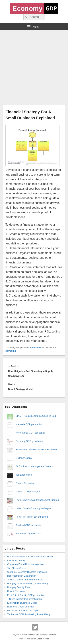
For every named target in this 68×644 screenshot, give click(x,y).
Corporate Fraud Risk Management (26, 564)
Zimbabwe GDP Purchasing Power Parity (29, 614)
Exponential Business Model (22, 603)
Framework (35, 348)
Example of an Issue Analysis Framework (37, 450)
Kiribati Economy (16, 560)
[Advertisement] (34, 66)
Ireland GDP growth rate (28, 534)
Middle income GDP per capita (23, 610)
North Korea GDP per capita (30, 433)
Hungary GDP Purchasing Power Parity (28, 583)
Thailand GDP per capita (28, 525)
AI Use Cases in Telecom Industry (25, 580)
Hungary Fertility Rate (19, 587)
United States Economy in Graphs (33, 508)
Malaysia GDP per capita (29, 424)
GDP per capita (24, 458)
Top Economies (24, 475)
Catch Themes (43, 639)
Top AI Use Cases (17, 568)
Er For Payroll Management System (34, 466)
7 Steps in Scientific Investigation (24, 599)
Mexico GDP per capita (28, 492)
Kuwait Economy (16, 591)
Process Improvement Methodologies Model (30, 557)
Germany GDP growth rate (30, 441)
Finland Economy (25, 483)
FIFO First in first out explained (32, 517)
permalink (11, 351)
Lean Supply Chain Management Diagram (38, 500)
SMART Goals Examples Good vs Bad (36, 416)
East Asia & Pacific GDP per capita (25, 595)
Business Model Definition (21, 607)
